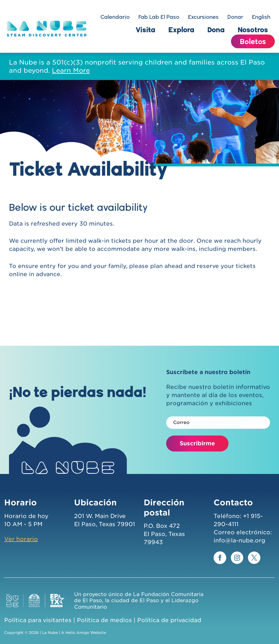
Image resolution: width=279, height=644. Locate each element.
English (261, 17)
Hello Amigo (77, 633)
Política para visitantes (38, 620)
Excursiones (203, 17)
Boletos (253, 41)
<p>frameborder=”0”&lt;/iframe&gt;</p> (139, 315)
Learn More (71, 70)
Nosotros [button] (253, 29)
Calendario (115, 17)
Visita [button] (145, 29)
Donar (235, 17)
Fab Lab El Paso (159, 17)
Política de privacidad (169, 620)
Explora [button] (181, 29)
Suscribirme (197, 443)
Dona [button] (216, 29)
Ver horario (21, 539)
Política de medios (104, 620)
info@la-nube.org (239, 540)
